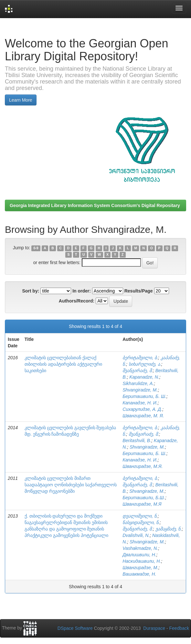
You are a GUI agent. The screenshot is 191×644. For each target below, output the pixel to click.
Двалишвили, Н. (139, 555)
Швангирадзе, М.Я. (143, 466)
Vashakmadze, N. (140, 548)
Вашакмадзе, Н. (139, 574)
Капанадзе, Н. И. (140, 403)
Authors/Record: (77, 301)
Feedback (179, 628)
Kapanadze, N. (144, 377)
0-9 (36, 248)
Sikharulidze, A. (138, 383)
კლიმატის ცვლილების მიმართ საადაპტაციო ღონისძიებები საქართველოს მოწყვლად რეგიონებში (71, 485)
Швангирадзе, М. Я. (143, 416)
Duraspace (154, 628)
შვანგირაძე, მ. (138, 371)
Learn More (21, 100)
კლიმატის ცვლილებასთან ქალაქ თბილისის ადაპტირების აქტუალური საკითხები (63, 364)
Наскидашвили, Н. (142, 561)
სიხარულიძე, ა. (145, 364)
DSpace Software (75, 628)
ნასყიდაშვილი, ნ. (141, 522)
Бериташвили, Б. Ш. (144, 396)
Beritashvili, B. (137, 441)
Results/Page (139, 291)
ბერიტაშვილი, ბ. (140, 358)
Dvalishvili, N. (136, 535)
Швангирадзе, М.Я (142, 504)
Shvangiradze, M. (140, 390)
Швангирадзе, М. (140, 568)
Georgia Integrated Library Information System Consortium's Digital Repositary (95, 205)
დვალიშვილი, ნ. (140, 516)
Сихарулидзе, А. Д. (142, 409)
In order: (82, 291)
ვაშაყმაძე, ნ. (169, 529)
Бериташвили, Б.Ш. (144, 498)
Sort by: (31, 291)
